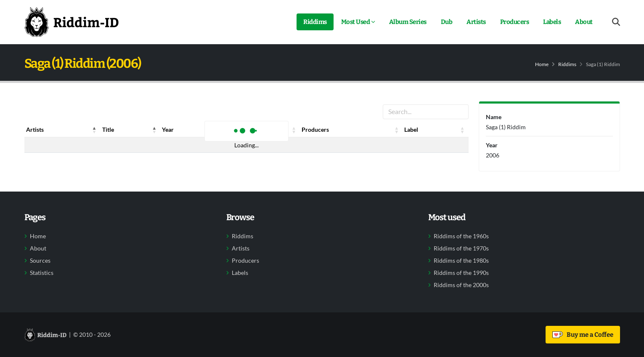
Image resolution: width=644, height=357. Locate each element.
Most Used (356, 22)
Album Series (408, 22)
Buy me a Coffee (583, 335)
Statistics (42, 273)
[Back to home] (72, 22)
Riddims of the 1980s (461, 261)
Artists (476, 22)
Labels (552, 22)
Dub (447, 22)
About (584, 22)
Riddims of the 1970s (461, 248)
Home (542, 64)
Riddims (315, 22)
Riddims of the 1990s (461, 273)
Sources (40, 261)
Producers (515, 22)
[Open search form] (616, 22)
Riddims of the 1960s (461, 236)
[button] (95, 130)
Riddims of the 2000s (461, 285)
